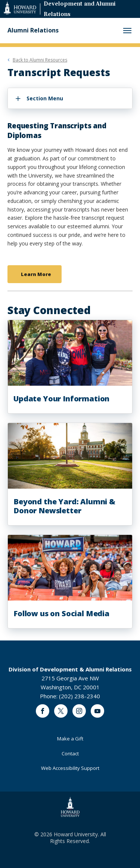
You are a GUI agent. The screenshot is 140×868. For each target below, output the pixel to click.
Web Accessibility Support (70, 768)
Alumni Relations (33, 30)
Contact (70, 753)
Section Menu (45, 98)
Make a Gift (70, 739)
